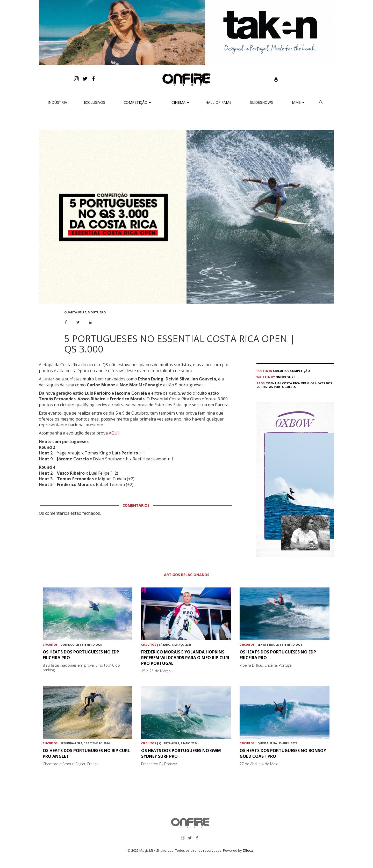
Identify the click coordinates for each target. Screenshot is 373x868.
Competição (137, 102)
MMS (298, 102)
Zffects (248, 850)
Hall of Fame (218, 102)
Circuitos (281, 371)
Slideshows (261, 102)
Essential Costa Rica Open (287, 383)
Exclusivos (95, 102)
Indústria (57, 102)
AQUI (114, 433)
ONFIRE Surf (285, 377)
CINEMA (180, 102)
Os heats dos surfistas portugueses (294, 385)
